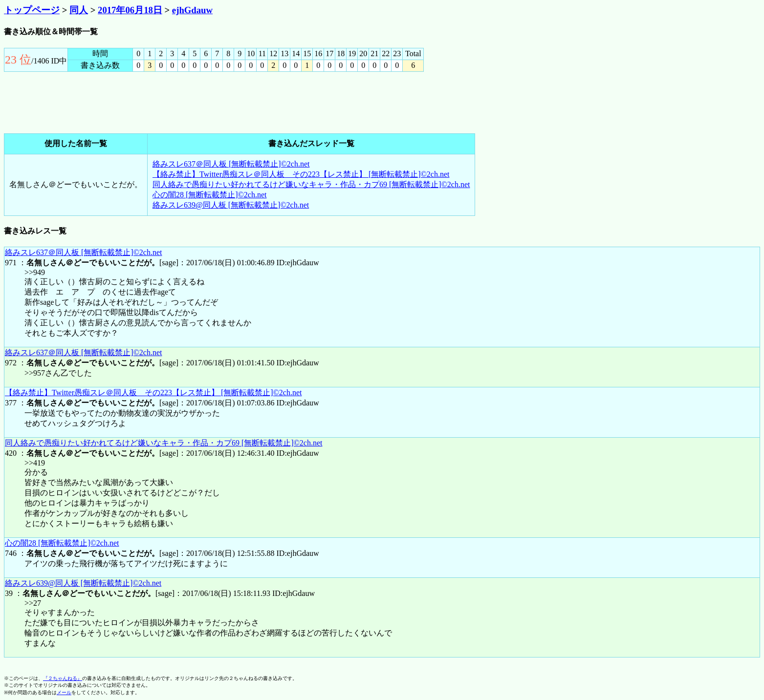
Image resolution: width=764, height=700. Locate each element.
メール (64, 692)
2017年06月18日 (130, 10)
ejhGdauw (192, 10)
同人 (79, 10)
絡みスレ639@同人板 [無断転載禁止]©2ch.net (231, 205)
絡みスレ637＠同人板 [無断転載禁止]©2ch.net (231, 164)
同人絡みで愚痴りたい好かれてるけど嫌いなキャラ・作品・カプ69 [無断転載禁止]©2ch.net (311, 184)
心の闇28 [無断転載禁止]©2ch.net (209, 195)
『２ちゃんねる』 (63, 678)
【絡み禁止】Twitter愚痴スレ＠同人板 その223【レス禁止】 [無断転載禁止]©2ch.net (301, 174)
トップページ (32, 10)
